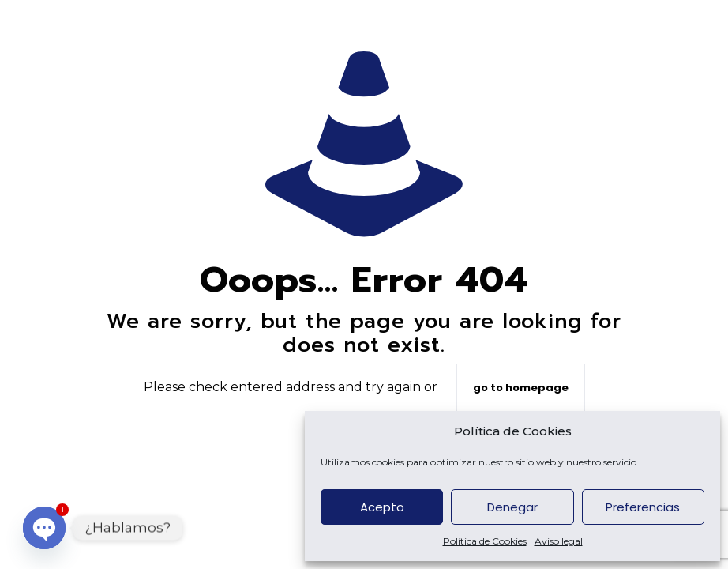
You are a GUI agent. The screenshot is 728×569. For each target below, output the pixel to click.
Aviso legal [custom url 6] (559, 541)
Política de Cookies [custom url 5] (485, 541)
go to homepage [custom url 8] (521, 388)
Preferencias (643, 507)
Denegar (512, 507)
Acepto (382, 507)
